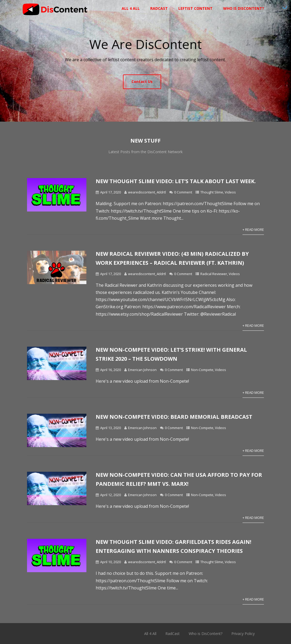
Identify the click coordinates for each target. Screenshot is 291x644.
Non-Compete (202, 370)
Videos (230, 192)
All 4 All (131, 8)
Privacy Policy (243, 634)
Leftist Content (195, 8)
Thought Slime (212, 192)
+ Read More (253, 230)
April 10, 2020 (111, 562)
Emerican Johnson (142, 370)
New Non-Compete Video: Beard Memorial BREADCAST (174, 417)
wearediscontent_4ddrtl (147, 192)
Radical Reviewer (214, 274)
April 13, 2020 (111, 428)
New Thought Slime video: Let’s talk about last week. (176, 181)
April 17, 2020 (111, 192)
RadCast (159, 8)
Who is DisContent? (244, 8)
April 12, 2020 (111, 495)
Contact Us (142, 81)
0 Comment (183, 192)
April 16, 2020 (111, 370)
